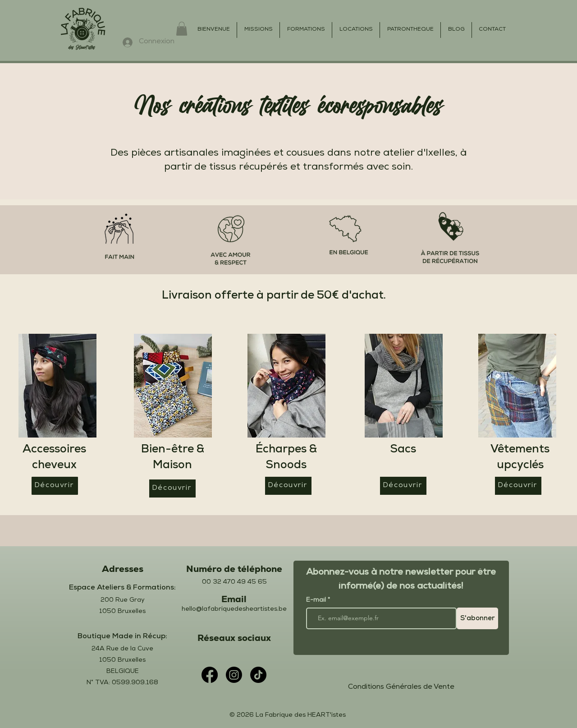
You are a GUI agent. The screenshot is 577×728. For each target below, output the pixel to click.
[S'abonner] (477, 618)
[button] (182, 29)
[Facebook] (210, 675)
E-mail (317, 600)
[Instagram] (234, 675)
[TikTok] (258, 675)
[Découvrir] (55, 486)
